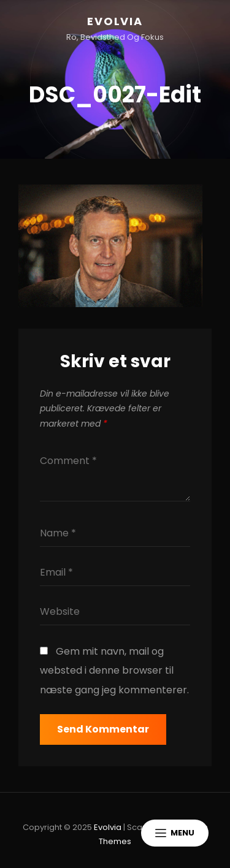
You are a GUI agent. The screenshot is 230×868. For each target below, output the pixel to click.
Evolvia (115, 21)
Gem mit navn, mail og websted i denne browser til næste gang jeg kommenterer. (114, 671)
